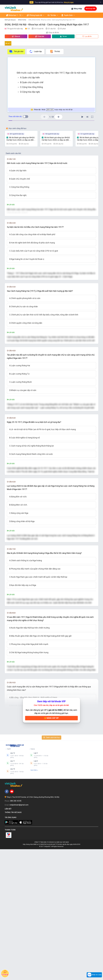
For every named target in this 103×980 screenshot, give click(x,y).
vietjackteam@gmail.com (19, 936)
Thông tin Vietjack (14, 943)
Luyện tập (36, 51)
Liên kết (9, 940)
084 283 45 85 (16, 932)
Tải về (63, 36)
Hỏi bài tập (5, 973)
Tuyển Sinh (68, 15)
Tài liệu (53, 15)
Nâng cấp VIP (51, 849)
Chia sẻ (16, 36)
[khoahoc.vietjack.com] (14, 9)
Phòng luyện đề (36, 15)
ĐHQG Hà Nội (22, 20)
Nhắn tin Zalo (94, 975)
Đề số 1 (8, 43)
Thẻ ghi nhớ (16, 51)
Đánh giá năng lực (10, 20)
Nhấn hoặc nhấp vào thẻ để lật (51, 110)
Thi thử (55, 51)
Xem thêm (34, 901)
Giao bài (40, 36)
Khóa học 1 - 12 (15, 15)
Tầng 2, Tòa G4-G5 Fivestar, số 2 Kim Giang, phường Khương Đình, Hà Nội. (33, 928)
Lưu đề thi (87, 36)
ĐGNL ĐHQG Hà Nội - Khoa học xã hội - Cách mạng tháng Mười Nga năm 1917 (52, 20)
